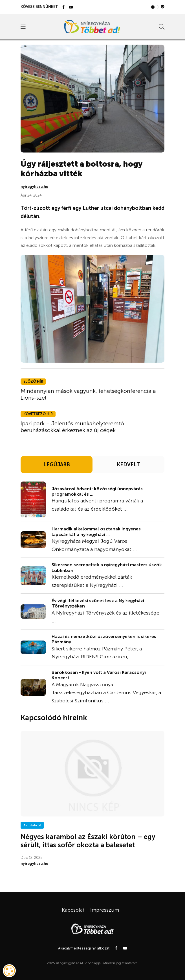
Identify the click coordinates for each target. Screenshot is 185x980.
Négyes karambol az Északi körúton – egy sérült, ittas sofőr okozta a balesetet (88, 841)
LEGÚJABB (57, 465)
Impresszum (105, 910)
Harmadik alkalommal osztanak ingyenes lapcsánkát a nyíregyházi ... (96, 532)
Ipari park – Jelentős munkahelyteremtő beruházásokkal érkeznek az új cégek (72, 427)
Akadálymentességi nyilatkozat (84, 948)
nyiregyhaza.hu (34, 187)
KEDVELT (128, 465)
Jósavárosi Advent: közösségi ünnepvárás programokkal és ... (97, 491)
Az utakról (32, 825)
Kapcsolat (73, 910)
